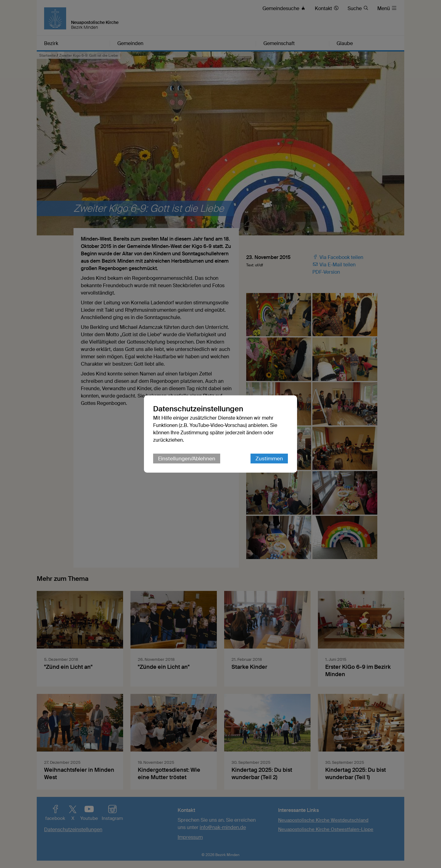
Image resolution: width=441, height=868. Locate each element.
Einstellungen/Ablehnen (187, 459)
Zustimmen (269, 459)
